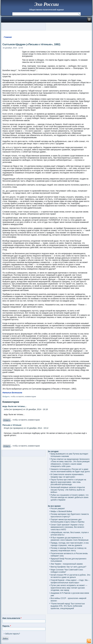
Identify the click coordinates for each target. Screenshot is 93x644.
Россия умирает (58, 508)
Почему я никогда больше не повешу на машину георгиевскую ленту (69, 549)
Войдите (6, 397)
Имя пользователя (12, 618)
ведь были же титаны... (14, 406)
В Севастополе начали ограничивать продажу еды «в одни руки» (67, 476)
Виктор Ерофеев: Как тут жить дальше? (68, 567)
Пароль (7, 626)
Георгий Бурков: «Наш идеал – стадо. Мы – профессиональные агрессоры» (70, 581)
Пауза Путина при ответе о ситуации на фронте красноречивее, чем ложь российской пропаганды (68, 482)
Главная (8, 37)
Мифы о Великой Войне (61, 511)
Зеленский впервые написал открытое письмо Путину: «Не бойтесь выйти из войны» (68, 490)
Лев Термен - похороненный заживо (67, 564)
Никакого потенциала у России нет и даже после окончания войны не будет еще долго (70, 470)
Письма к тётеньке (12, 425)
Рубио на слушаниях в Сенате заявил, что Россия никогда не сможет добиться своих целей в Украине (70, 497)
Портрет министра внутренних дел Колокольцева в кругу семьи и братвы (68, 521)
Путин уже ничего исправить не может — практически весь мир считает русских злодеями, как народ (69, 588)
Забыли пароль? (13, 634)
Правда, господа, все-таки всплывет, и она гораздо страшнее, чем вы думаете (70, 544)
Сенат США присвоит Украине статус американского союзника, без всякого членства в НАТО (67, 527)
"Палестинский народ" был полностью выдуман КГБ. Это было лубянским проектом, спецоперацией (68, 606)
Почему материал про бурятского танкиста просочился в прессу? (70, 515)
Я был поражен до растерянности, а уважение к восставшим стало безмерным (70, 539)
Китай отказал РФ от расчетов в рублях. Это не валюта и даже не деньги (70, 576)
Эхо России (46, 4)
